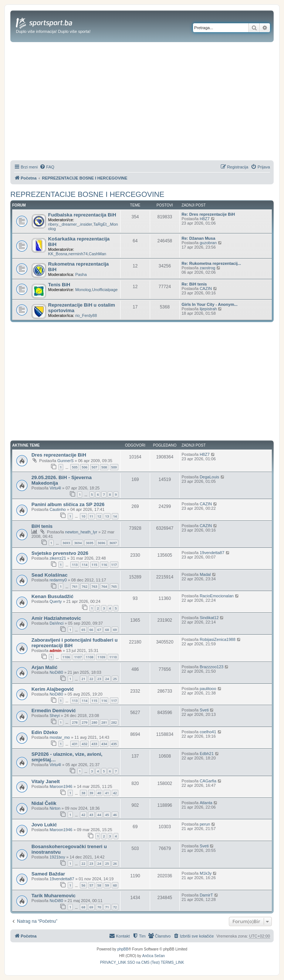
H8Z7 (205, 219)
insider (86, 224)
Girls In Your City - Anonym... (209, 304)
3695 (90, 543)
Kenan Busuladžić (53, 596)
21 (83, 679)
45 (107, 815)
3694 (78, 543)
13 (107, 516)
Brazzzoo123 (212, 667)
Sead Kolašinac (49, 575)
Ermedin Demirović (54, 711)
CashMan (97, 254)
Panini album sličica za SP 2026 (68, 504)
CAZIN (206, 288)
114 (84, 565)
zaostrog (207, 268)
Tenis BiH (59, 285)
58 (99, 885)
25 (115, 679)
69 (115, 630)
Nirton (55, 808)
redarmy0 (58, 580)
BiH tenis (42, 526)
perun (205, 824)
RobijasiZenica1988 (218, 639)
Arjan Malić (44, 667)
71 (107, 907)
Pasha (81, 274)
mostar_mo (60, 737)
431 (75, 744)
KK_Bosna (58, 254)
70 (99, 907)
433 (94, 744)
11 (91, 516)
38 (83, 793)
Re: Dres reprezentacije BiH (208, 214)
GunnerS (65, 461)
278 (75, 722)
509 (114, 467)
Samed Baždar (48, 874)
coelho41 (208, 732)
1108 (90, 657)
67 (99, 630)
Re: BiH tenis (194, 284)
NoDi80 (56, 672)
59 (107, 885)
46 (115, 815)
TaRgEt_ (101, 224)
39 (91, 793)
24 (107, 679)
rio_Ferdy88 (86, 315)
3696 (102, 543)
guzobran (208, 243)
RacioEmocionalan (217, 596)
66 (91, 630)
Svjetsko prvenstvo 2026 (60, 553)
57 (91, 885)
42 (115, 793)
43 (91, 815)
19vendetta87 (212, 553)
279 (84, 722)
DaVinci (57, 623)
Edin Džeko (45, 732)
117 (114, 565)
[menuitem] (47, 167)
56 (83, 885)
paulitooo (208, 689)
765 (114, 586)
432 (84, 744)
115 (94, 565)
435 (114, 744)
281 (104, 722)
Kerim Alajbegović (53, 689)
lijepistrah (208, 309)
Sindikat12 (209, 618)
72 (115, 907)
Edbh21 (207, 754)
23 (99, 679)
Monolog (83, 290)
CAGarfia (208, 781)
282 (114, 722)
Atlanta (206, 803)
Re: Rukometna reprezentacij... (211, 263)
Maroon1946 (61, 786)
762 (84, 586)
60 (115, 885)
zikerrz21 (58, 558)
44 (99, 815)
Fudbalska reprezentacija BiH (82, 215)
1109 (102, 657)
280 (94, 722)
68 (107, 630)
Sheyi (55, 716)
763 (94, 586)
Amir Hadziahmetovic (56, 618)
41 (107, 793)
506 (84, 467)
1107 (78, 657)
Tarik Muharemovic (53, 896)
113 (75, 565)
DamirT (206, 895)
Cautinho (58, 509)
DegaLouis (209, 477)
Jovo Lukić (44, 825)
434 (104, 744)
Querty (56, 601)
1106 (66, 657)
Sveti (204, 710)
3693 (66, 543)
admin (55, 651)
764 (104, 586)
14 (115, 516)
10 (83, 516)
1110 (113, 657)
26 (115, 863)
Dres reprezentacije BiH (59, 455)
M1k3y (206, 873)
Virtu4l (55, 488)
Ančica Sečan (154, 956)
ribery (53, 224)
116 (104, 565)
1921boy (57, 857)
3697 (113, 543)
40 (99, 793)
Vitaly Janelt (46, 781)
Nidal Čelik (44, 803)
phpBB (123, 949)
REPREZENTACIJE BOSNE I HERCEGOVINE (87, 194)
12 (99, 516)
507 (94, 467)
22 (91, 679)
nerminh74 (78, 254)
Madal (205, 574)
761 (75, 586)
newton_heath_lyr (81, 532)
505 (75, 467)
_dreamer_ (69, 224)
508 (104, 467)
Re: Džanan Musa (198, 238)
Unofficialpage (105, 290)
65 (83, 630)
